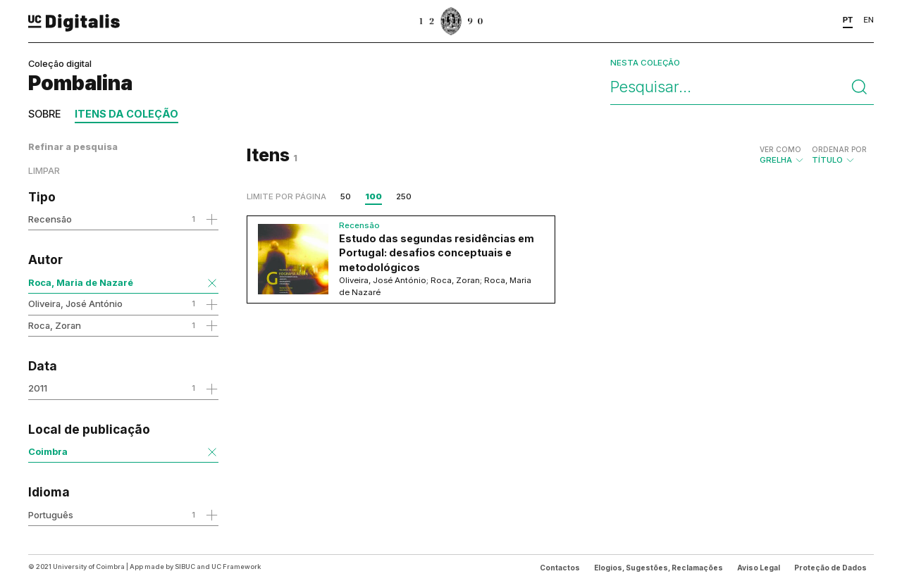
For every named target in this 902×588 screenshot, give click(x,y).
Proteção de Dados (830, 568)
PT (848, 20)
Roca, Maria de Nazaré (81, 282)
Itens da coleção (126, 114)
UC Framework (236, 567)
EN (869, 20)
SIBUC (185, 567)
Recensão (50, 219)
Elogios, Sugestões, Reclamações (659, 568)
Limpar (44, 171)
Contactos (560, 568)
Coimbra (48, 451)
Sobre (44, 114)
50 (346, 196)
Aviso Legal (759, 568)
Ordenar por (839, 149)
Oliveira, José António (75, 304)
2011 (38, 388)
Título (839, 155)
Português (51, 515)
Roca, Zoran (55, 325)
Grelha (782, 155)
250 (404, 196)
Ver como (780, 149)
